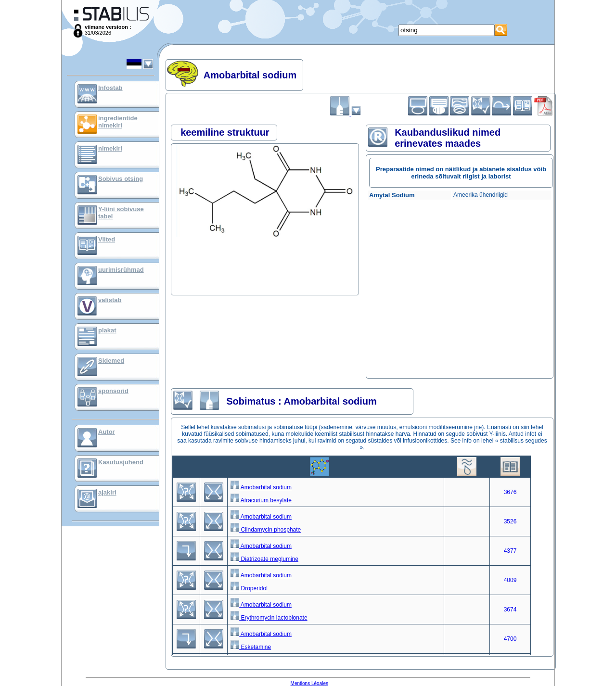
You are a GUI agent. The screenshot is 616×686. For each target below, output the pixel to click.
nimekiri (110, 148)
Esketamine (251, 647)
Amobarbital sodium (261, 487)
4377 (510, 551)
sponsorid (113, 391)
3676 (510, 492)
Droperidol (249, 588)
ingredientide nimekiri (118, 122)
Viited (107, 239)
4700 (510, 639)
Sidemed (111, 361)
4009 (510, 580)
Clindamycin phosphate (266, 530)
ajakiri (107, 492)
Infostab (110, 88)
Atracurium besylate (261, 500)
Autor (107, 432)
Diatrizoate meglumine (264, 559)
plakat (107, 330)
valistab (110, 300)
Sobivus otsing (121, 179)
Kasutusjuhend (121, 462)
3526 (510, 521)
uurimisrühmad (121, 270)
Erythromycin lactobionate (269, 618)
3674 (510, 610)
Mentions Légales (309, 683)
